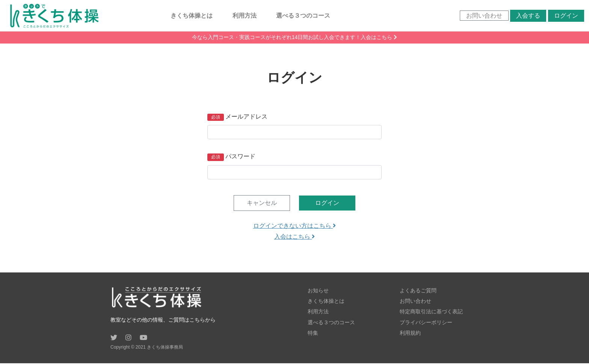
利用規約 (410, 333)
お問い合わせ (483, 16)
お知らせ (318, 291)
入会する (528, 16)
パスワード (240, 157)
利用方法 (245, 16)
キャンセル (262, 204)
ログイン (565, 16)
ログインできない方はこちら (294, 226)
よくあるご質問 (418, 291)
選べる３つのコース (304, 16)
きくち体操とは (192, 16)
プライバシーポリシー (426, 323)
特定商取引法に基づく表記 (431, 312)
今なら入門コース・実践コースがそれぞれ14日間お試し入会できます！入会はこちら (294, 38)
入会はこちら (294, 237)
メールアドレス (246, 117)
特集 (313, 333)
